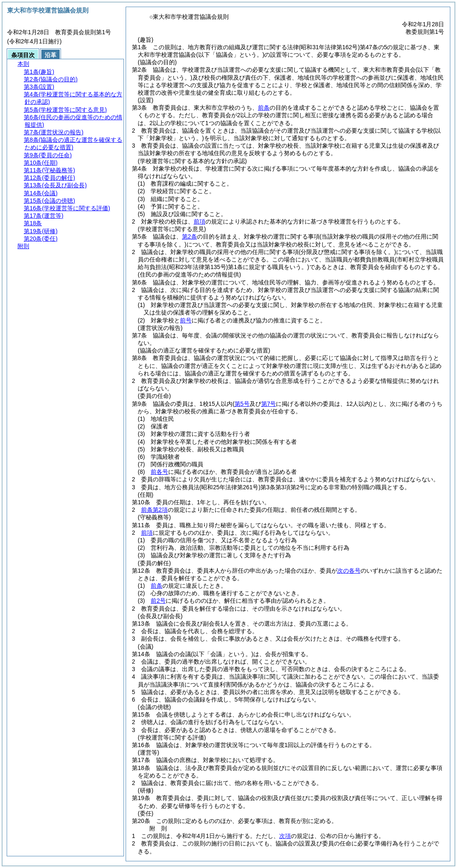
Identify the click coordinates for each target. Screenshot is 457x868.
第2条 (189, 236)
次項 (285, 836)
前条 (264, 108)
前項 (199, 221)
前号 (186, 320)
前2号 (158, 601)
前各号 (159, 472)
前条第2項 (154, 510)
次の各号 (349, 571)
